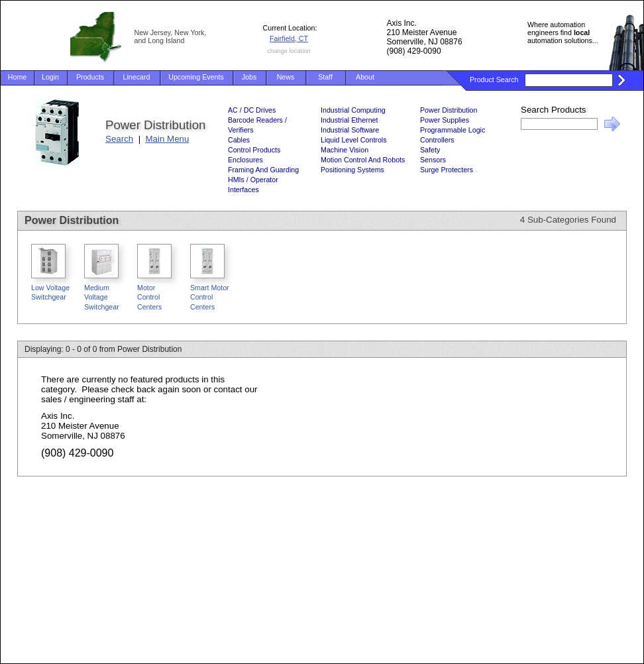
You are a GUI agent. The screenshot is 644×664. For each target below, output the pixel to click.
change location (289, 51)
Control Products (254, 150)
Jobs (249, 77)
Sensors (433, 160)
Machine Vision (345, 150)
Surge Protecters (447, 170)
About (365, 77)
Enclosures (245, 160)
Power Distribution (449, 110)
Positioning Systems (352, 170)
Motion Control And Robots (363, 160)
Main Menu (168, 139)
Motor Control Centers (149, 297)
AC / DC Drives (252, 110)
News (286, 77)
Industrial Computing (353, 110)
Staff (325, 77)
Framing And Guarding (263, 170)
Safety (430, 150)
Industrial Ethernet (349, 120)
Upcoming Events (196, 77)
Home (17, 77)
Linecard (137, 77)
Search (119, 139)
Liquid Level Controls (354, 140)
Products (90, 77)
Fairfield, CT (289, 38)
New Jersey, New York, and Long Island (171, 36)
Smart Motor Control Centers (210, 297)
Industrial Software (350, 130)
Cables (239, 140)
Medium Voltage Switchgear (102, 297)
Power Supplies (445, 120)
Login (50, 77)
